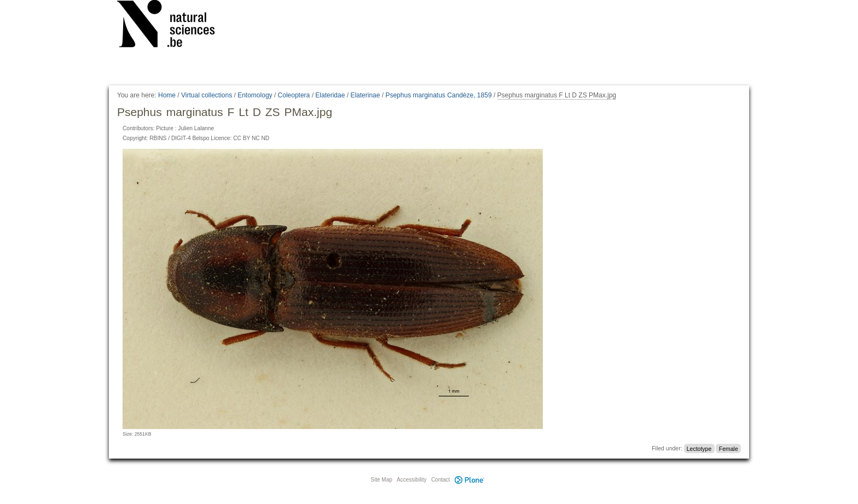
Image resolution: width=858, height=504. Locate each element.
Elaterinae (365, 95)
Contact (440, 480)
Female (729, 448)
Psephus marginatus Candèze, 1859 (438, 95)
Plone (469, 480)
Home (167, 95)
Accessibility (411, 480)
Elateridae (330, 95)
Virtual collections (207, 95)
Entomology (255, 95)
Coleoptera (294, 95)
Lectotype (699, 448)
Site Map (381, 480)
